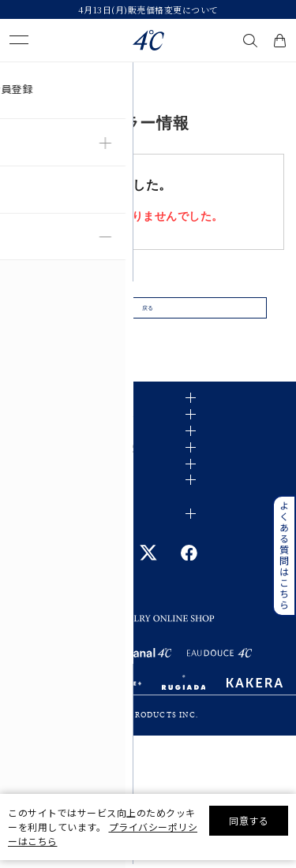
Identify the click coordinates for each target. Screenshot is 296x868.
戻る (148, 317)
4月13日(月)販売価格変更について (148, 9)
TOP (17, 74)
